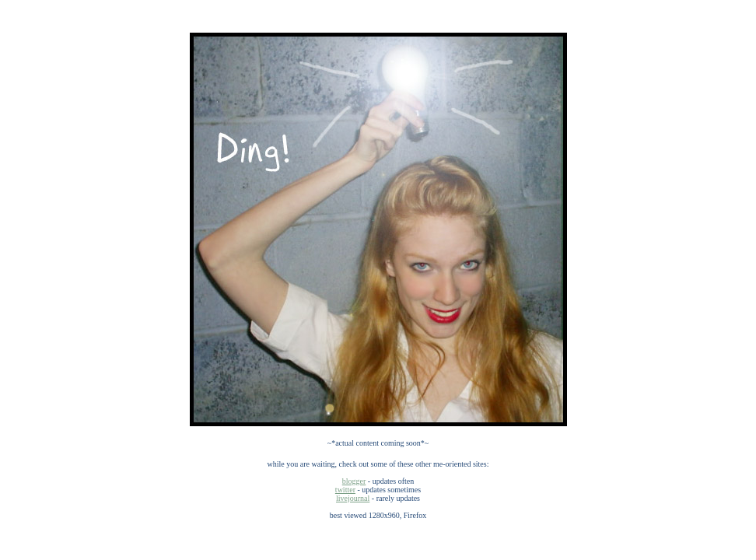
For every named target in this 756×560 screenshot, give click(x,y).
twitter (345, 490)
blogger (354, 481)
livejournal (353, 498)
